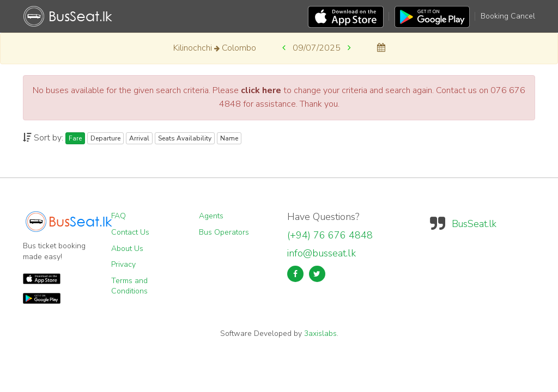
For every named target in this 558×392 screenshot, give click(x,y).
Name (229, 138)
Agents (211, 216)
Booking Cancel (508, 16)
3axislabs (320, 333)
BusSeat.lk (474, 224)
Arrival (139, 138)
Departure (105, 138)
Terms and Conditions (129, 286)
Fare (75, 138)
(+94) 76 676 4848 (330, 235)
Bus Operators (224, 232)
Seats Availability (185, 138)
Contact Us (130, 232)
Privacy (123, 264)
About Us (127, 249)
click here (261, 90)
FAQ (119, 216)
